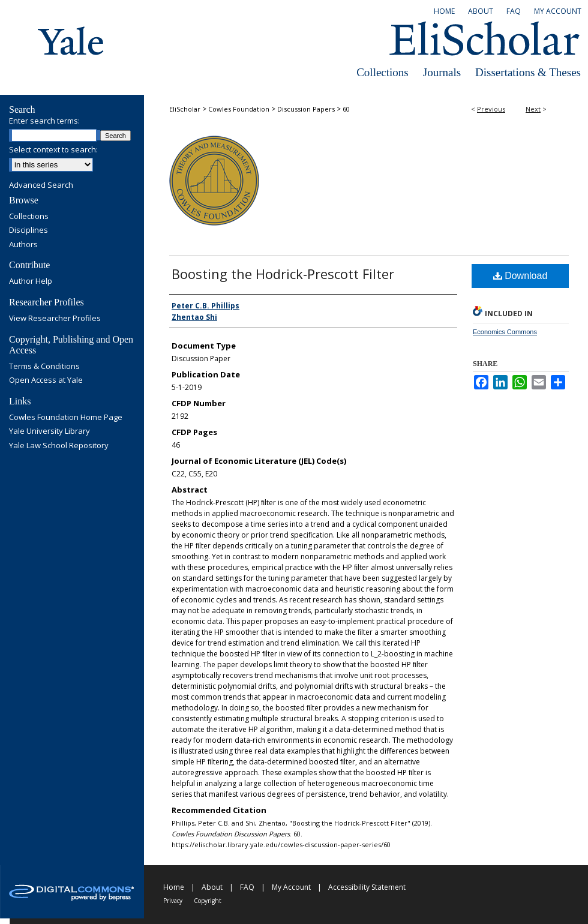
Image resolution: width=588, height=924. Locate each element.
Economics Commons (505, 332)
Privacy (173, 901)
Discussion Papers (306, 109)
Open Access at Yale (46, 380)
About (212, 887)
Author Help (31, 281)
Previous (491, 109)
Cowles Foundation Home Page (66, 418)
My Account (291, 887)
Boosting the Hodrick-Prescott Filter (283, 274)
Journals (442, 72)
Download (520, 276)
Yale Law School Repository (59, 446)
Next (533, 109)
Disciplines (28, 230)
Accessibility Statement (367, 887)
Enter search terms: (44, 121)
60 (346, 109)
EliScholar (185, 109)
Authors (23, 245)
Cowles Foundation (239, 109)
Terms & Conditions (44, 367)
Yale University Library (49, 431)
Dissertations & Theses (528, 72)
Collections (382, 72)
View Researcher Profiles (55, 319)
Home (174, 887)
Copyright (208, 901)
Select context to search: (53, 149)
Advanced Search (41, 185)
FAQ (247, 887)
